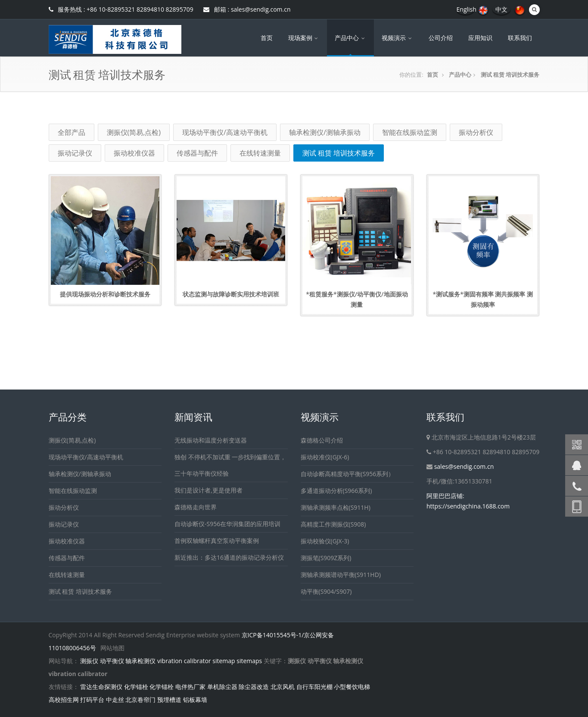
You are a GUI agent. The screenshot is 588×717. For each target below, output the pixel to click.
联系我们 (520, 38)
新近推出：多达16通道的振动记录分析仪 (229, 557)
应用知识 (480, 38)
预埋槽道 (169, 700)
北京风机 (283, 687)
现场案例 (304, 38)
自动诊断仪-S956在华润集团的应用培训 (227, 524)
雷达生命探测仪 (101, 687)
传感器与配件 (197, 153)
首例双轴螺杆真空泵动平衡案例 (217, 541)
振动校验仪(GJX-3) (325, 541)
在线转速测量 (260, 153)
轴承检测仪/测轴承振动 (325, 132)
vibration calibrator (184, 661)
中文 (501, 9)
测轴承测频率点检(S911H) (336, 507)
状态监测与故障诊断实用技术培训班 (231, 294)
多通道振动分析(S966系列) (336, 491)
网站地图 (112, 648)
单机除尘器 (222, 687)
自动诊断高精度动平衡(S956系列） (348, 474)
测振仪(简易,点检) (134, 132)
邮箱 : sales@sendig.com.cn (247, 9)
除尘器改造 (254, 687)
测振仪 (89, 661)
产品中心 (350, 38)
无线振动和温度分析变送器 (211, 440)
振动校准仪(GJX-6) (325, 457)
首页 (267, 38)
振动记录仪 (75, 153)
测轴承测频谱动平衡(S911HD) (341, 575)
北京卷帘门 (140, 700)
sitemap (224, 661)
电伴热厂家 (190, 687)
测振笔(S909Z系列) (326, 558)
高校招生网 (64, 700)
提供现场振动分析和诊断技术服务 (105, 294)
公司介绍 (441, 38)
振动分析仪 (476, 132)
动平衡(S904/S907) (326, 591)
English (467, 9)
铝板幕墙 (195, 700)
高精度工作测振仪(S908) (333, 524)
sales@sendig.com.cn (464, 466)
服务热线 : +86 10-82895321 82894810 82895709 (121, 9)
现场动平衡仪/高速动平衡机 (225, 132)
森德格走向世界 (196, 507)
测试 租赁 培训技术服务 (510, 75)
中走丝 (115, 700)
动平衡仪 (112, 661)
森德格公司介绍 (322, 440)
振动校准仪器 (134, 153)
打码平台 (92, 700)
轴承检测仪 (140, 661)
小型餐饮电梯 (352, 687)
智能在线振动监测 (410, 132)
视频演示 (397, 38)
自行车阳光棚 (314, 687)
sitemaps (249, 661)
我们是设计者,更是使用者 (208, 490)
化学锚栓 (136, 687)
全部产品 (72, 132)
